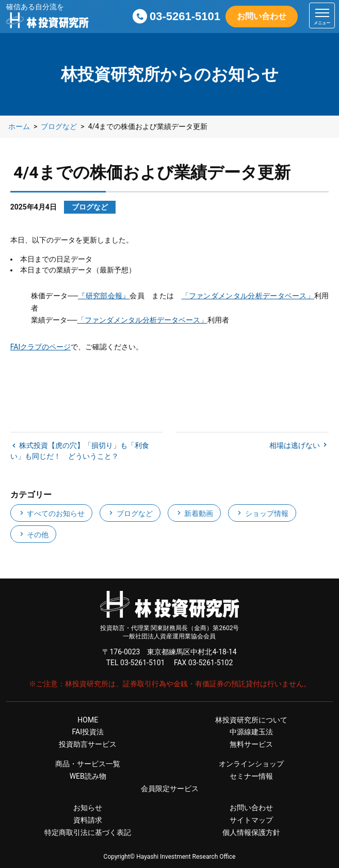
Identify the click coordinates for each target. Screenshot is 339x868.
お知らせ (88, 808)
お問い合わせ (262, 16)
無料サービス (251, 744)
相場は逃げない (295, 445)
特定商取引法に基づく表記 (88, 832)
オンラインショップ (251, 764)
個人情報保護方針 (251, 832)
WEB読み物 (88, 776)
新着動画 (194, 513)
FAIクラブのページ (41, 347)
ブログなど (130, 513)
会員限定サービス (170, 789)
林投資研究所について (251, 720)
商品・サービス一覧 (88, 764)
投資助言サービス (88, 744)
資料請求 (88, 820)
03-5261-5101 (185, 17)
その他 (33, 535)
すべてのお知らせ (51, 513)
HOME (88, 720)
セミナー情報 (251, 776)
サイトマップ (251, 820)
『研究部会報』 (104, 296)
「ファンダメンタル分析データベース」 (248, 296)
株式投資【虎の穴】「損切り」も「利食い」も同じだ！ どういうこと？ (80, 451)
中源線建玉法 (251, 732)
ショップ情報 (262, 513)
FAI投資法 (88, 732)
